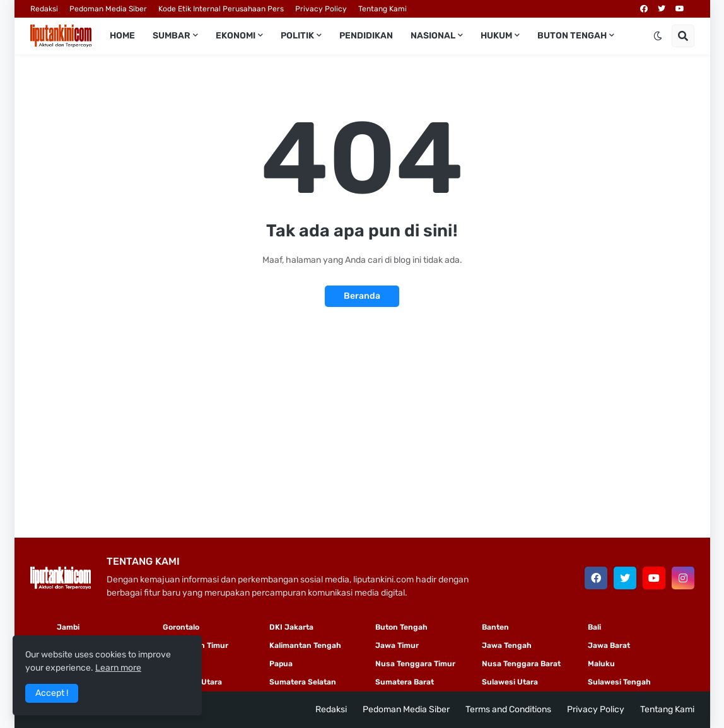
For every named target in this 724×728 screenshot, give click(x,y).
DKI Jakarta (291, 627)
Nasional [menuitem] (433, 36)
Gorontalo (181, 627)
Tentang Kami (382, 9)
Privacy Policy (321, 9)
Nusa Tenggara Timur (415, 664)
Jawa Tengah (507, 645)
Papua (281, 664)
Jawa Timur (397, 645)
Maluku (601, 664)
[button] (658, 36)
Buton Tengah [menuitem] (572, 36)
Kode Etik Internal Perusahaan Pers (221, 9)
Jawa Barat (609, 645)
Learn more (118, 668)
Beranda (362, 296)
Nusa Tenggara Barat (521, 664)
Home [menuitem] (122, 36)
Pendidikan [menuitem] (366, 36)
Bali (594, 627)
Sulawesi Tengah (619, 682)
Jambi (68, 627)
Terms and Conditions (508, 709)
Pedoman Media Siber (108, 9)
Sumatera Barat (405, 682)
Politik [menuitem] (297, 36)
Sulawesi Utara (510, 682)
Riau (171, 664)
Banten (495, 627)
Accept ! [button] (52, 693)
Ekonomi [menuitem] (236, 36)
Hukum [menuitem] (496, 36)
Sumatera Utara (192, 682)
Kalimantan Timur (196, 645)
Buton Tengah (401, 627)
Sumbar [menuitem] (172, 36)
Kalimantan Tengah (305, 645)
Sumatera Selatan (303, 682)
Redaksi (44, 9)
